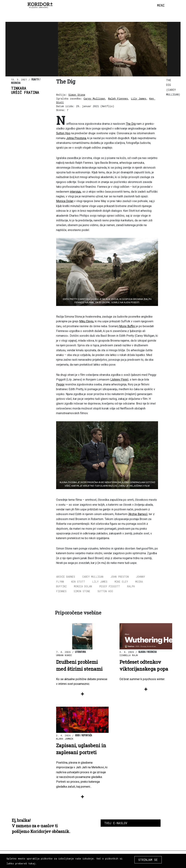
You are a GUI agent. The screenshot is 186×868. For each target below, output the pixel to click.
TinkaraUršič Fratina (25, 90)
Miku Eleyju (86, 321)
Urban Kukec (64, 655)
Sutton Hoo (63, 133)
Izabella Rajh (129, 655)
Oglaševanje (77, 857)
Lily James (139, 99)
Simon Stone (77, 95)
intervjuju (75, 192)
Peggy (60, 384)
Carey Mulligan (94, 99)
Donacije (97, 857)
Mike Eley (121, 582)
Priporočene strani (117, 859)
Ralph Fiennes (118, 99)
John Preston (120, 577)
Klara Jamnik (65, 739)
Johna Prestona (76, 138)
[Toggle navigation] (161, 5)
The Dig (131, 124)
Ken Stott (78, 582)
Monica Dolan (65, 201)
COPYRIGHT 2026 (157, 858)
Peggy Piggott (110, 586)
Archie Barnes (138, 514)
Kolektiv (56, 857)
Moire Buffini (127, 326)
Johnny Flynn (119, 380)
